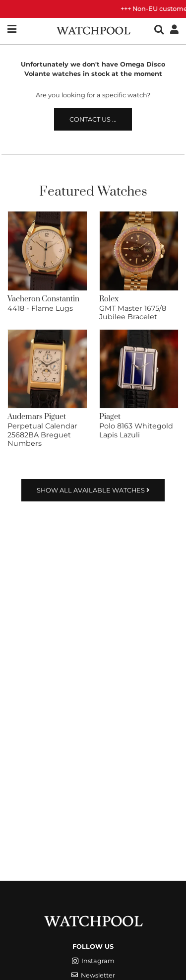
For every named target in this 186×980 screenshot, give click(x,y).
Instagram (93, 961)
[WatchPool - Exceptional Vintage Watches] (93, 30)
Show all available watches (93, 490)
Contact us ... (93, 119)
